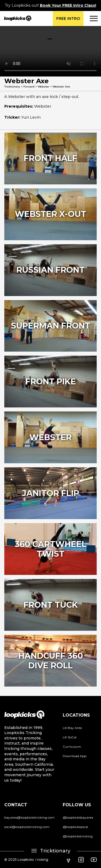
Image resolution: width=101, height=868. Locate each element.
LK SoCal (70, 737)
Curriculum (72, 747)
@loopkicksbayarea (78, 817)
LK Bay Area (72, 728)
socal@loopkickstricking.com (27, 827)
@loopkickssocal (75, 827)
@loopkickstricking (78, 836)
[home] (16, 19)
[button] (93, 19)
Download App (75, 756)
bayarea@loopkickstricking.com (29, 817)
